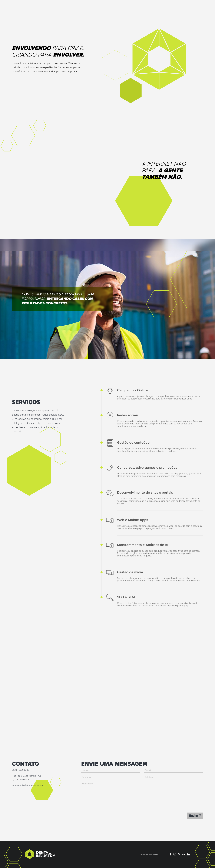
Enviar (195, 816)
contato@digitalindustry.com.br (27, 785)
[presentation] (104, 816)
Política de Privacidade (149, 855)
